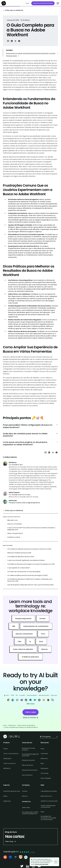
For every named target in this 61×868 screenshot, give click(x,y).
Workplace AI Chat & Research (28, 749)
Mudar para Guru (46, 796)
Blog (42, 763)
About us (25, 796)
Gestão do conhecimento (49, 801)
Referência (12, 725)
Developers (45, 768)
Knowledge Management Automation (30, 755)
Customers (44, 754)
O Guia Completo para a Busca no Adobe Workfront (21, 727)
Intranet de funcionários (30, 770)
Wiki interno (7, 768)
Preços (6, 749)
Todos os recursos (9, 763)
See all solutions (27, 775)
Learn (43, 749)
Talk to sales (26, 808)
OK (56, 862)
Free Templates (46, 778)
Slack (42, 812)
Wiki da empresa (27, 765)
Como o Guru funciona (11, 754)
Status (5, 796)
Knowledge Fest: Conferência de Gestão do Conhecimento (49, 818)
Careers (25, 791)
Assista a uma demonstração (43, 3)
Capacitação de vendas (49, 791)
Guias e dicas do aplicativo (26, 725)
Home (5, 725)
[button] (57, 3)
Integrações (7, 758)
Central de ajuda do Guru (12, 791)
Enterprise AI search (28, 760)
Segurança (7, 801)
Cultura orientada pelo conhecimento (48, 806)
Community (44, 773)
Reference (44, 758)
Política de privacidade (42, 864)
